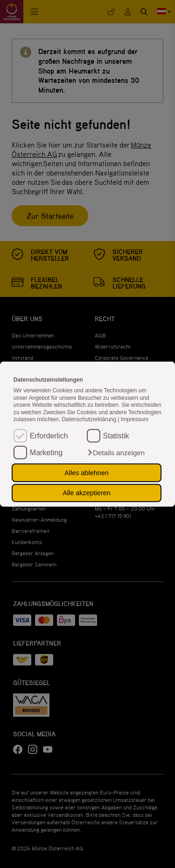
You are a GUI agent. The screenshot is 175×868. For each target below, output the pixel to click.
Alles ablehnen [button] (86, 473)
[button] (116, 453)
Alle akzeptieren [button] (86, 493)
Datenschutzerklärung (90, 419)
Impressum (135, 419)
